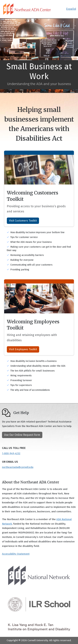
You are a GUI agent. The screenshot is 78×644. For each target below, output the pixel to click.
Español (71, 9)
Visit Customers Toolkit (23, 221)
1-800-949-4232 (11, 453)
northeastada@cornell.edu (18, 467)
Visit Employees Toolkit (23, 349)
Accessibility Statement (16, 554)
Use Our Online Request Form (22, 435)
